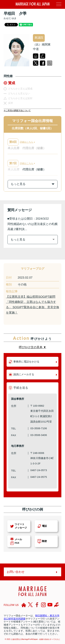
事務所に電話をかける (26, 362)
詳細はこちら (27, 142)
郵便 (44, 541)
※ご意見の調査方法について (17, 110)
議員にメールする (24, 374)
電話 (44, 526)
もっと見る (18, 240)
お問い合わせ (16, 572)
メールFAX (18, 541)
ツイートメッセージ (21, 526)
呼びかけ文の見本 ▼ (33, 347)
